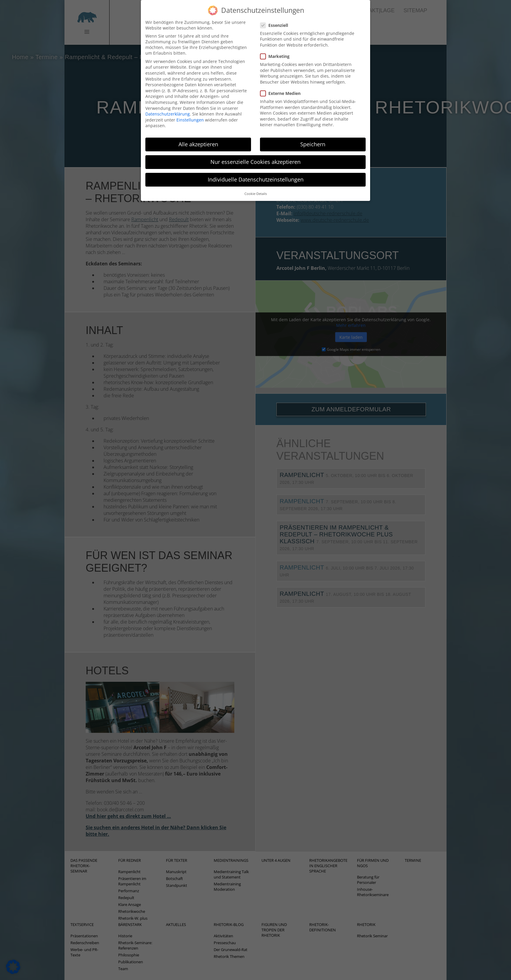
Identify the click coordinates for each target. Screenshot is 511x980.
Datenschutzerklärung (168, 105)
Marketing (277, 47)
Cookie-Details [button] (256, 184)
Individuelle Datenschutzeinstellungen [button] (256, 170)
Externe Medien (282, 84)
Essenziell (276, 16)
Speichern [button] (313, 135)
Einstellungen (190, 111)
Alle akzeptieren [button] (198, 135)
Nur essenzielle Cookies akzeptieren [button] (255, 153)
